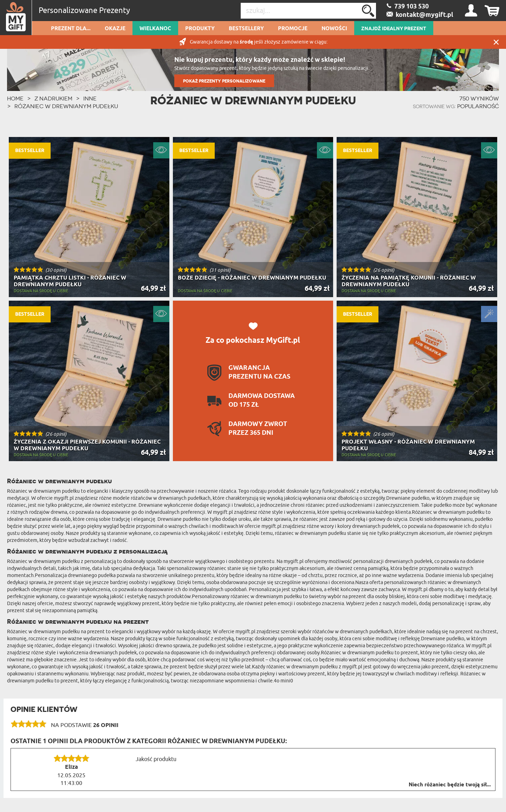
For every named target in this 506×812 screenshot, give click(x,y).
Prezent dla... (71, 29)
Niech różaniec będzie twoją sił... (450, 785)
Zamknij (496, 42)
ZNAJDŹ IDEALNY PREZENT (394, 29)
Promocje (293, 29)
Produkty (200, 29)
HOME (15, 98)
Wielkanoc (155, 29)
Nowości (334, 29)
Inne (90, 98)
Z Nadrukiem (53, 98)
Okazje (115, 29)
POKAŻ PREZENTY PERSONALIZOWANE (224, 81)
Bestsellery (246, 29)
